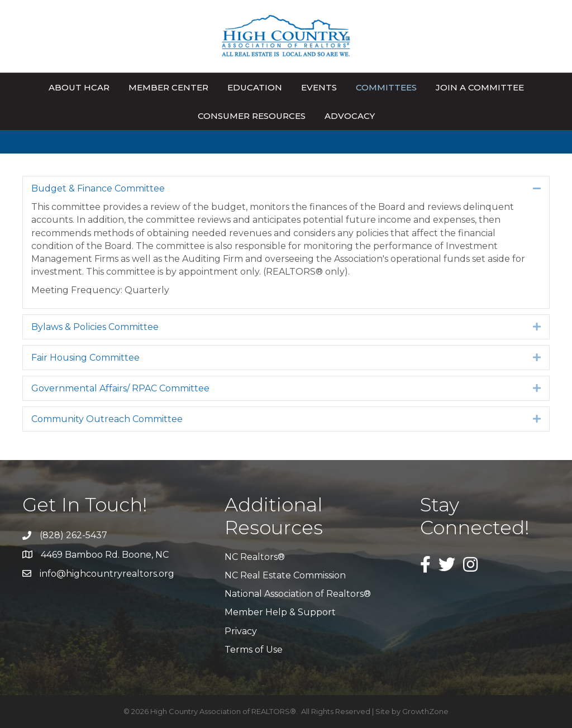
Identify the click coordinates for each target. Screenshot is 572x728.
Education (255, 87)
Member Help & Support (280, 612)
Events (319, 87)
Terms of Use (254, 650)
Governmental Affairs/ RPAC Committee (120, 388)
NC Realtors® (255, 557)
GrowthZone (425, 711)
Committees (386, 87)
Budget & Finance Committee (98, 188)
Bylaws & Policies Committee (95, 327)
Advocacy (350, 116)
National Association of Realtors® (298, 594)
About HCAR (79, 87)
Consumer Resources (252, 116)
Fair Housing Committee (85, 358)
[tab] (286, 188)
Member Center (168, 87)
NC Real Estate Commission (285, 575)
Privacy (241, 631)
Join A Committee (480, 87)
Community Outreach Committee (107, 419)
